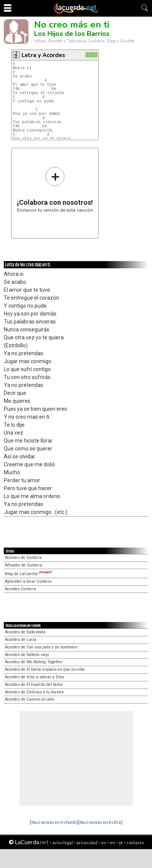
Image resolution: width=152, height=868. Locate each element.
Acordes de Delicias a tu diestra (34, 692)
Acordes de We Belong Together (34, 662)
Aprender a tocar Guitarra (28, 581)
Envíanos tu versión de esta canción (55, 190)
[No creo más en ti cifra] (100, 822)
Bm (53, 89)
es (104, 842)
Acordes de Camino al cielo (30, 699)
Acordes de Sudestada (25, 632)
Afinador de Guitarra (24, 565)
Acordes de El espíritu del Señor (34, 685)
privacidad (87, 842)
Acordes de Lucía (21, 640)
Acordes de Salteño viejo (27, 655)
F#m (16, 89)
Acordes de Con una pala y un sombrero (41, 647)
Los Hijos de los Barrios (72, 34)
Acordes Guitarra (20, 589)
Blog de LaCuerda (28, 574)
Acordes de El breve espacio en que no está (45, 669)
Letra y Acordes (43, 55)
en (113, 842)
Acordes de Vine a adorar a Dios (34, 677)
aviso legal (63, 842)
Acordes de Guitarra (23, 558)
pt (121, 842)
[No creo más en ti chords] (54, 822)
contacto (135, 842)
